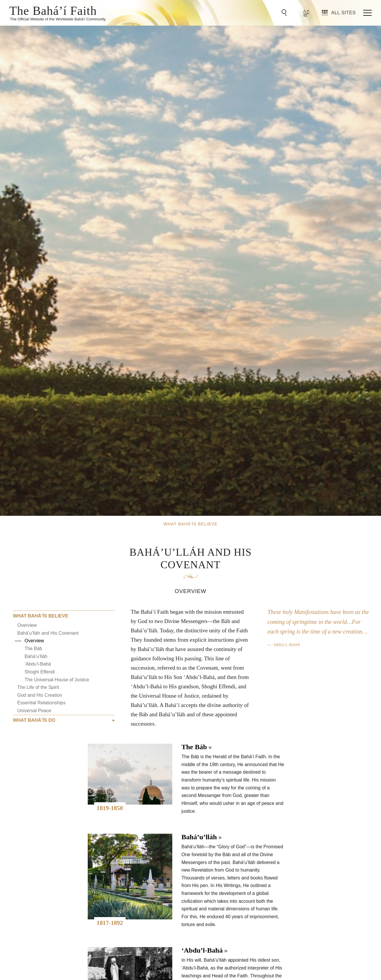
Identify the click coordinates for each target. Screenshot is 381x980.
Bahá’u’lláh (36, 656)
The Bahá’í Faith (53, 10)
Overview (27, 625)
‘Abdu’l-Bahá (38, 664)
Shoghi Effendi (40, 672)
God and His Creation (40, 695)
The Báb (33, 649)
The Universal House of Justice (57, 680)
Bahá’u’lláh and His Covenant (48, 633)
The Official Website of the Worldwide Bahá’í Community (58, 19)
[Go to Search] (285, 13)
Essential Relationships (41, 703)
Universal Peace (34, 711)
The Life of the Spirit (38, 687)
